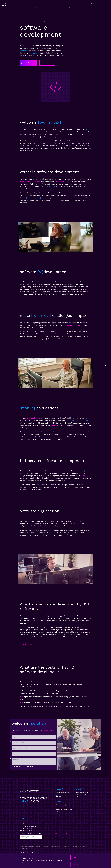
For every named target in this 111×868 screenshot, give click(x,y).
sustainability (56, 846)
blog (92, 4)
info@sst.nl (66, 805)
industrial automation (81, 198)
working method (73, 325)
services (48, 8)
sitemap (24, 848)
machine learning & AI (27, 830)
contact (97, 8)
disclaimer (66, 846)
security (46, 846)
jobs (58, 811)
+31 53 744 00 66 (62, 807)
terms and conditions (79, 846)
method (69, 8)
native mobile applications (30, 182)
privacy (39, 846)
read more (27, 63)
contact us (47, 63)
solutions (59, 8)
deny (76, 864)
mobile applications (33, 418)
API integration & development (30, 826)
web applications (26, 822)
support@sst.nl (68, 809)
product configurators (63, 182)
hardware (54, 425)
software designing (82, 793)
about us (87, 8)
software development (83, 795)
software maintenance (83, 797)
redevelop (74, 282)
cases (78, 8)
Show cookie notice (60, 833)
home (38, 8)
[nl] (99, 4)
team (84, 476)
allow (76, 857)
